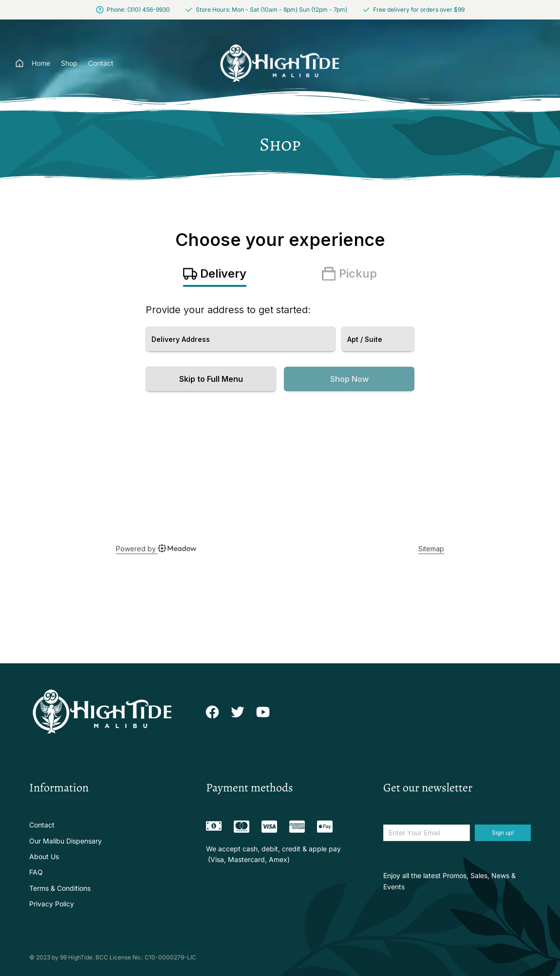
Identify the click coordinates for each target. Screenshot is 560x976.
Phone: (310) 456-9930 (138, 9)
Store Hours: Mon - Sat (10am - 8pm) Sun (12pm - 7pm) (271, 9)
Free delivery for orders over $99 (419, 9)
